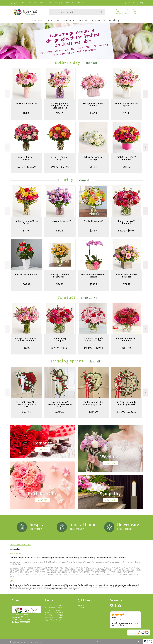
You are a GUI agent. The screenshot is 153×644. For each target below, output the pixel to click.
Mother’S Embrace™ (27, 104)
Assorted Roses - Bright (60, 158)
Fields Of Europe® (93, 221)
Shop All (91, 63)
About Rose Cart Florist (20, 545)
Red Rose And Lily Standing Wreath (127, 403)
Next (146, 94)
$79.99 (127, 113)
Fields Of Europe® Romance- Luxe (93, 340)
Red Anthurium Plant (27, 275)
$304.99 (27, 412)
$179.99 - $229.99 (127, 412)
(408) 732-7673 (20, 3)
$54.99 (93, 167)
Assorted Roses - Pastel (27, 158)
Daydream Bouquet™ (60, 221)
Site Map (138, 642)
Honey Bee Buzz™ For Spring (127, 105)
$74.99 (93, 113)
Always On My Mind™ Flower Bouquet (27, 340)
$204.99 (60, 412)
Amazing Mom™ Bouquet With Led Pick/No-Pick (60, 106)
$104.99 (127, 348)
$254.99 (93, 412)
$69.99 (27, 284)
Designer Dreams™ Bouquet (93, 105)
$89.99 (93, 284)
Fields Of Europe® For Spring (27, 222)
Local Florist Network (124, 642)
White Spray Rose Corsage (93, 158)
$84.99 (27, 113)
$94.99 (60, 284)
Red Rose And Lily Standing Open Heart (93, 403)
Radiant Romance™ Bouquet (127, 340)
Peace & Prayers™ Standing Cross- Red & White (60, 404)
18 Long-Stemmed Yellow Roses (60, 276)
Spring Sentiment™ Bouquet (127, 276)
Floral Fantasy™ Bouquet (127, 222)
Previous (8, 94)
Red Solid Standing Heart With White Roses (27, 404)
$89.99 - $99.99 (127, 231)
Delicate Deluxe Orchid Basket (93, 276)
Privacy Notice (109, 642)
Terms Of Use (97, 642)
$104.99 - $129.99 (93, 348)
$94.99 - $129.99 (27, 167)
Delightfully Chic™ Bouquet (127, 158)
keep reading (15, 549)
